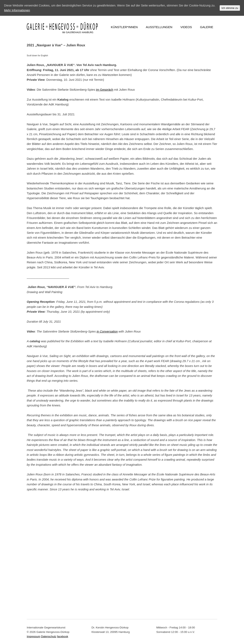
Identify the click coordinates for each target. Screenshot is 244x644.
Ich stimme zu (230, 8)
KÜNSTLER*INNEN (124, 27)
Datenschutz (49, 636)
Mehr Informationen (22, 10)
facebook (63, 636)
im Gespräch (105, 90)
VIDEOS (186, 27)
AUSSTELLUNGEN (159, 27)
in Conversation (107, 331)
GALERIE (207, 27)
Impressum (34, 636)
